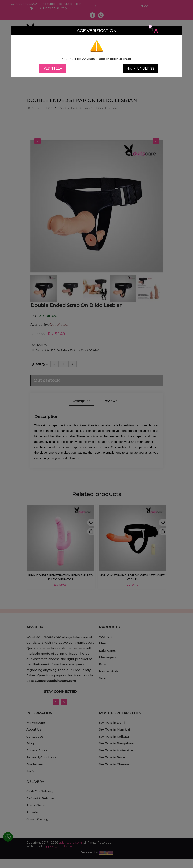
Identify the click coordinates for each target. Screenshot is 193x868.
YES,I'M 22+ (53, 69)
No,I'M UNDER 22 (140, 69)
